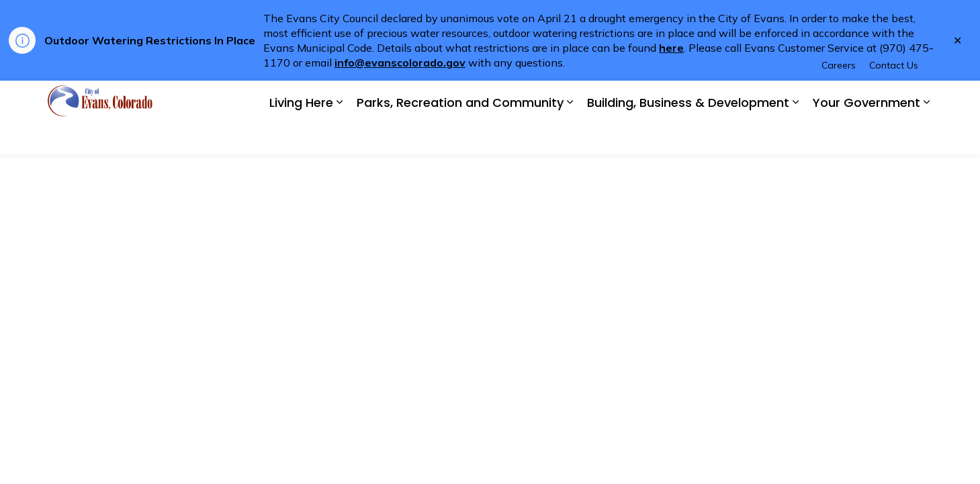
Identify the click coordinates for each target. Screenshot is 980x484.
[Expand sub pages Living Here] (340, 136)
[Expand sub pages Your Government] (927, 136)
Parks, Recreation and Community (460, 136)
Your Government (866, 136)
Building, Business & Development (688, 136)
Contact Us (894, 99)
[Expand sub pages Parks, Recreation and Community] (570, 136)
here (671, 48)
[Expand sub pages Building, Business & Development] (796, 136)
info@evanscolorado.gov (400, 63)
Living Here (301, 136)
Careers (839, 99)
